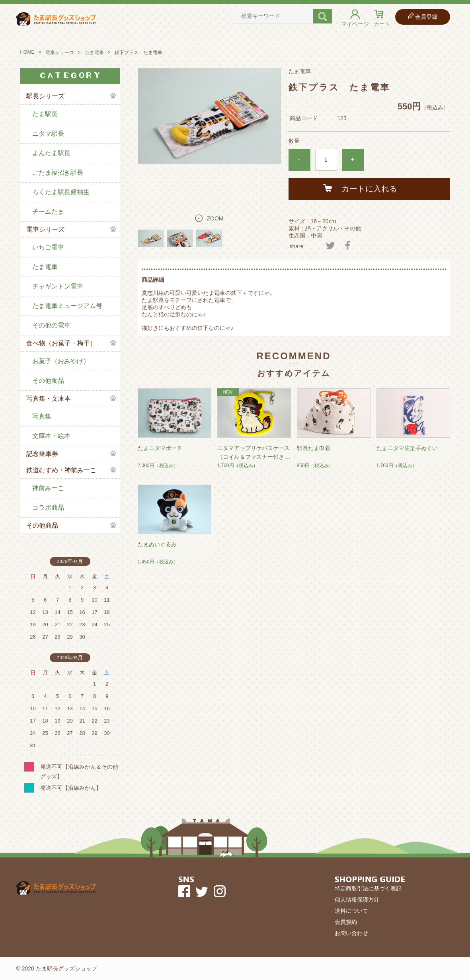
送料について (351, 911)
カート (382, 24)
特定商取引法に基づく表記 (368, 888)
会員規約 (346, 922)
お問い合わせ (351, 933)
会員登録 (426, 17)
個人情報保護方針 (357, 900)
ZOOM (215, 218)
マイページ (355, 24)
